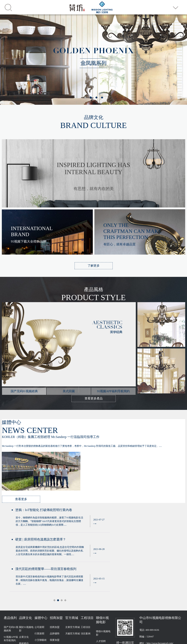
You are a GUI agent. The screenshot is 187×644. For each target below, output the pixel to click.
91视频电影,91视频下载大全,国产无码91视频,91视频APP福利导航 (54, 639)
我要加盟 (55, 582)
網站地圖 (4, 643)
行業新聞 (39, 576)
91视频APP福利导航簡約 (11, 581)
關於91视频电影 (26, 571)
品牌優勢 (55, 576)
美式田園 (9, 589)
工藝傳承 (24, 592)
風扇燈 (7, 595)
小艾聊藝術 (41, 582)
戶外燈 (7, 602)
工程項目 (86, 569)
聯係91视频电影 (103, 575)
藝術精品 (24, 585)
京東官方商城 (73, 569)
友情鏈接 (178, 625)
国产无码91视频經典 (11, 571)
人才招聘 (101, 583)
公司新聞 (39, 569)
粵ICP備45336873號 (163, 625)
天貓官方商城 (73, 576)
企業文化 (24, 579)
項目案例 (86, 576)
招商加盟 (55, 569)
